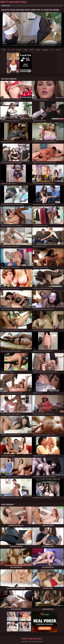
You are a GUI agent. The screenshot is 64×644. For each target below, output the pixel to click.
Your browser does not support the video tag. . (32, 30)
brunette (19, 50)
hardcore (58, 50)
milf (9, 50)
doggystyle (45, 50)
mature (4, 50)
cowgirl (25, 50)
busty (52, 50)
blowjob (38, 50)
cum (13, 50)
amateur (32, 50)
